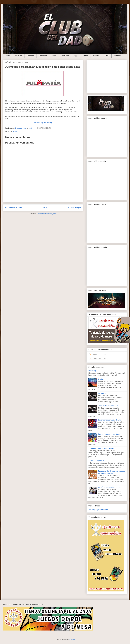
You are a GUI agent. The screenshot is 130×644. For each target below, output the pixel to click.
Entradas (94, 355)
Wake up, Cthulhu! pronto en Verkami (104, 448)
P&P (107, 56)
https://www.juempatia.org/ (43, 123)
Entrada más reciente (14, 208)
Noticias (19, 56)
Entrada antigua (74, 208)
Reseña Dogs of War (97, 461)
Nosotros (97, 56)
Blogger (72, 639)
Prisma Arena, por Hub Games (110, 434)
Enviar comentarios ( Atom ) (48, 214)
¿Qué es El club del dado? (108, 406)
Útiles (86, 56)
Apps (76, 56)
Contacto (118, 56)
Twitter (54, 56)
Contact (101, 379)
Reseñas (30, 56)
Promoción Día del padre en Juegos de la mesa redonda (112, 472)
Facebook (43, 56)
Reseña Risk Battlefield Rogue (110, 487)
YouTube (66, 56)
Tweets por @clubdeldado (98, 510)
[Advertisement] (107, 76)
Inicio (8, 56)
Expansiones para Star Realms (110, 420)
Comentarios (95, 358)
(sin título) (92, 371)
